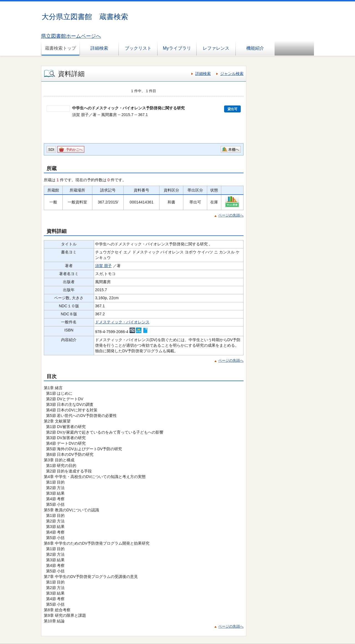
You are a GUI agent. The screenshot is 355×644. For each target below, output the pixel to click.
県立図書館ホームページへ (71, 36)
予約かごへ (74, 150)
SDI (51, 149)
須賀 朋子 (103, 266)
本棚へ (234, 149)
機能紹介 (255, 48)
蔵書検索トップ (60, 48)
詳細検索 (99, 48)
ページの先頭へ (231, 215)
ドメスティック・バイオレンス (122, 322)
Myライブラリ (177, 48)
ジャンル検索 (232, 74)
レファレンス (216, 48)
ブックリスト (138, 48)
